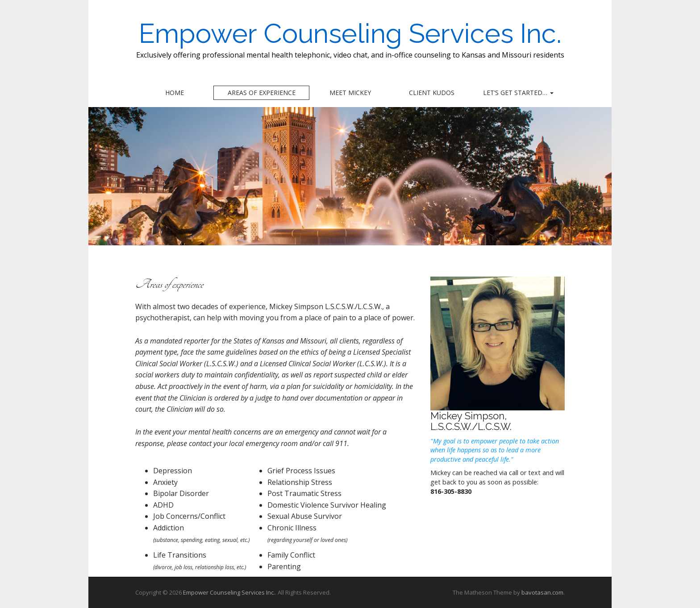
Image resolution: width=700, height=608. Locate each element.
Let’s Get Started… (518, 93)
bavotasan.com (542, 592)
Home (175, 93)
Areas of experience (262, 93)
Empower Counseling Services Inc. (350, 33)
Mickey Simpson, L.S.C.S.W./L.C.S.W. (471, 421)
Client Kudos (432, 93)
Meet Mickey (350, 93)
